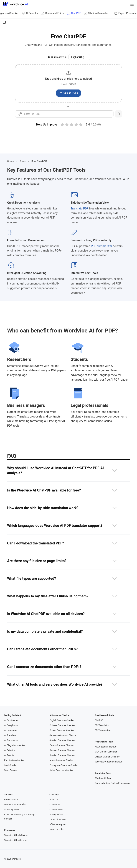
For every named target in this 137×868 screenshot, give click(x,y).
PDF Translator (102, 725)
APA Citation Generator (106, 747)
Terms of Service (57, 820)
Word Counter (11, 770)
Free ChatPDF (39, 162)
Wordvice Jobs (56, 829)
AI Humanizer (11, 730)
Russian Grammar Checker (62, 755)
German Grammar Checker (62, 750)
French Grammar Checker (62, 745)
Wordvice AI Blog (103, 778)
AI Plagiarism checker (15, 745)
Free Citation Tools (104, 742)
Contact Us (55, 805)
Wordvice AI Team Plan (15, 805)
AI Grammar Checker (59, 715)
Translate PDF (80, 208)
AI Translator (10, 735)
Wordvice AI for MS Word (16, 835)
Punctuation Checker (14, 760)
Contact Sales (56, 810)
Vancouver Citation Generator (109, 762)
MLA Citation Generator (106, 752)
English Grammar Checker (62, 720)
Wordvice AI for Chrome (16, 840)
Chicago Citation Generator (108, 757)
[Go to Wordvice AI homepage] (16, 4)
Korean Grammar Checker (62, 730)
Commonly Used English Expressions (112, 783)
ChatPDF (99, 720)
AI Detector (10, 750)
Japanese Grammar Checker (63, 735)
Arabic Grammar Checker (61, 760)
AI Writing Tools (12, 810)
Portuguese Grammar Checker (64, 765)
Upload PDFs (68, 93)
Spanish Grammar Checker (62, 740)
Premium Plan (11, 800)
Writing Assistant (13, 715)
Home (11, 162)
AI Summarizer (11, 740)
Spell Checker (11, 765)
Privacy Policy (56, 815)
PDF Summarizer (103, 730)
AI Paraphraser (11, 725)
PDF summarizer (102, 246)
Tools (23, 162)
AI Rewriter (9, 755)
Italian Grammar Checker (61, 770)
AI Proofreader (11, 720)
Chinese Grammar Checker (62, 725)
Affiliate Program (57, 825)
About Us (54, 800)
